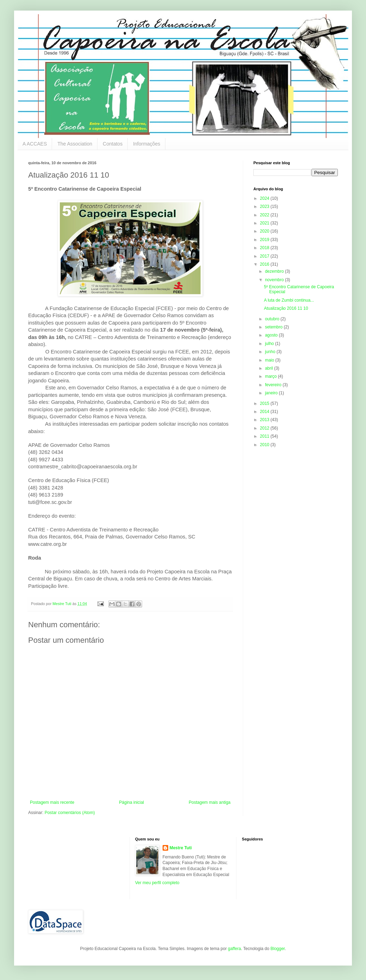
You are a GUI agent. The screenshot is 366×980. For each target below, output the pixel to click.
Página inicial (131, 802)
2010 (265, 445)
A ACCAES (35, 144)
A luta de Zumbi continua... (289, 300)
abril (270, 368)
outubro (273, 319)
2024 (265, 198)
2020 (265, 231)
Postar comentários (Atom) (70, 813)
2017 (265, 256)
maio (270, 360)
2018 (265, 248)
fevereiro (274, 385)
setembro (274, 327)
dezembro (275, 271)
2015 (265, 403)
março (272, 376)
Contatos (113, 144)
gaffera (234, 949)
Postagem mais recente (52, 802)
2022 (265, 215)
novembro (275, 280)
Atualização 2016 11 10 (286, 308)
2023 (265, 207)
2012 (265, 428)
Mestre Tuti (181, 848)
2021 (265, 223)
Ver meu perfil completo (157, 883)
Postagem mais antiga (210, 802)
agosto (272, 335)
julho (270, 344)
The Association (75, 144)
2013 (265, 420)
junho (271, 352)
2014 (265, 412)
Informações (147, 144)
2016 (265, 264)
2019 (265, 240)
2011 (265, 436)
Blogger (277, 949)
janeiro (272, 393)
